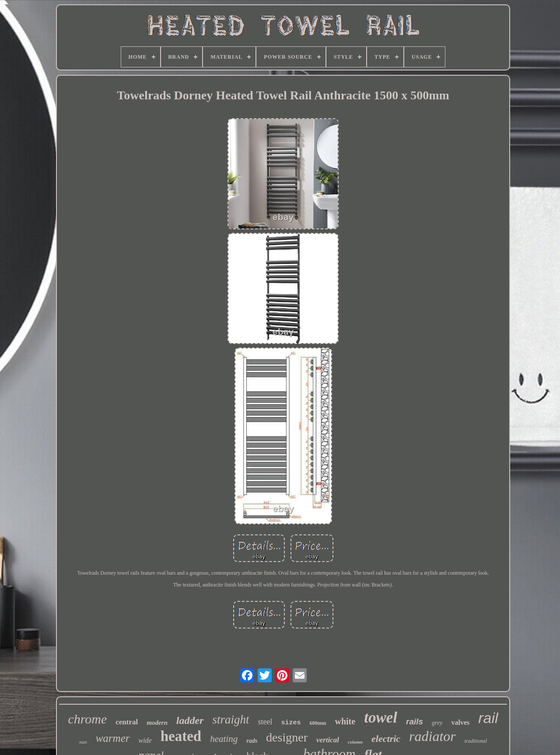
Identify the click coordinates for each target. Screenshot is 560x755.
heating (224, 739)
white (345, 721)
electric (386, 739)
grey (437, 723)
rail (488, 718)
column (355, 742)
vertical (328, 740)
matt (83, 742)
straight (231, 720)
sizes (291, 723)
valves (460, 722)
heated (181, 736)
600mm (318, 723)
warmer (113, 738)
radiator (432, 736)
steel (265, 722)
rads (252, 741)
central (127, 722)
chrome (87, 719)
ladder (190, 720)
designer (287, 737)
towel (381, 718)
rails (415, 722)
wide (145, 740)
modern (157, 723)
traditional (476, 741)
